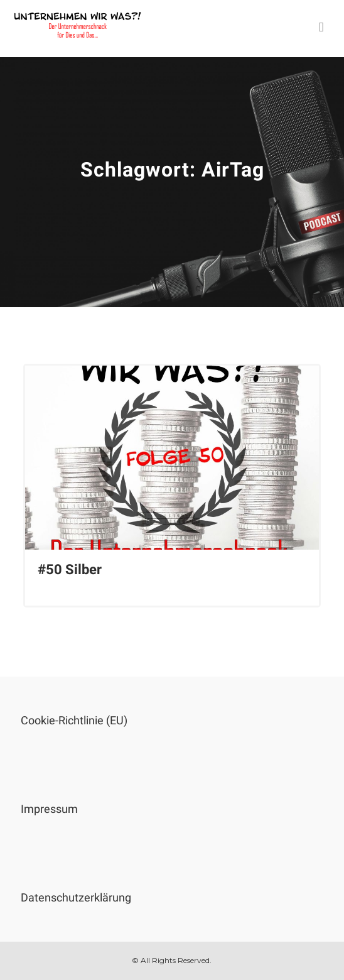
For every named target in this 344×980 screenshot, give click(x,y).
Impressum (49, 809)
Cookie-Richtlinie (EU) (74, 720)
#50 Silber (70, 569)
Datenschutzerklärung (76, 897)
